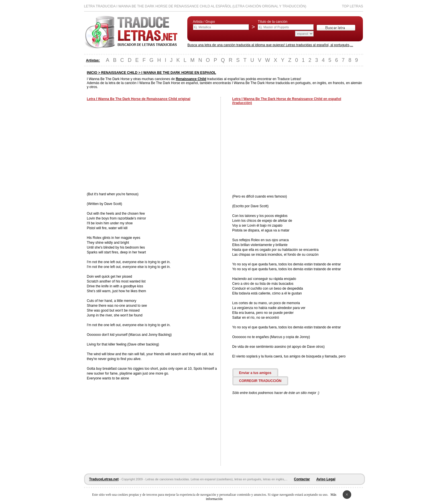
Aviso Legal (326, 479)
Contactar (302, 479)
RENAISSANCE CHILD (119, 73)
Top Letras (352, 6)
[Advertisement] (135, 147)
